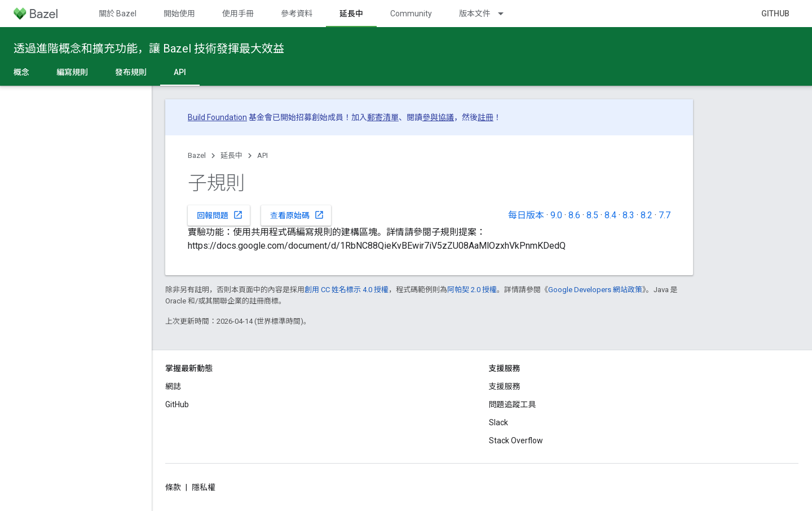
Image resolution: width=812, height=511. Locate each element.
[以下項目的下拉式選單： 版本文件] (506, 14)
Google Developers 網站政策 (595, 290)
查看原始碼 (297, 215)
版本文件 (475, 14)
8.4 (610, 215)
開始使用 (179, 14)
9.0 (556, 215)
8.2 (646, 215)
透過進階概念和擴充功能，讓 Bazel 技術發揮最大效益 (149, 49)
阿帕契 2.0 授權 (472, 290)
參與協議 (438, 117)
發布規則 (131, 72)
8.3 (628, 215)
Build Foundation (217, 117)
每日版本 (526, 215)
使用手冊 (238, 14)
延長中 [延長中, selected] (351, 14)
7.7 (665, 215)
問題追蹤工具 (513, 404)
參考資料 (297, 14)
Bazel (197, 155)
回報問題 (220, 215)
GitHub (775, 14)
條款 (173, 487)
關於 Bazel (118, 14)
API (262, 155)
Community (411, 14)
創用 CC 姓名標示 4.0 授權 (347, 290)
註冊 (486, 117)
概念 (21, 72)
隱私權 (204, 487)
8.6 (574, 215)
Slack (498, 422)
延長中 (231, 155)
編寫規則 (72, 72)
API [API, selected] (180, 72)
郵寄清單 (383, 117)
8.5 (592, 215)
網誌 (173, 386)
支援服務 (505, 386)
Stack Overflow (516, 440)
